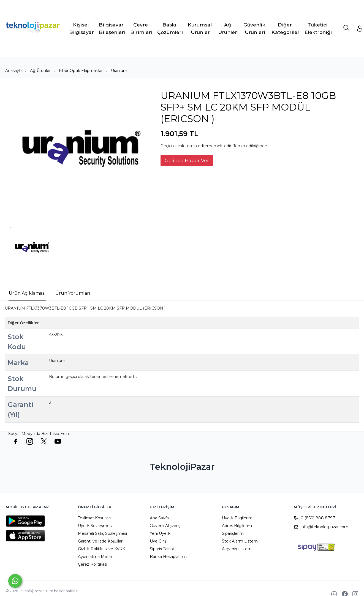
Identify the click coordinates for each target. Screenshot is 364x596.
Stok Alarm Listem (240, 541)
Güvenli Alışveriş (165, 526)
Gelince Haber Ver (187, 160)
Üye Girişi (159, 541)
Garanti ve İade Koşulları (101, 541)
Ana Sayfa (159, 518)
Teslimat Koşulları (94, 518)
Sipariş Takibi (162, 549)
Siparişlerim (233, 533)
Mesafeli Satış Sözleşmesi (102, 533)
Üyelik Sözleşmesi (95, 526)
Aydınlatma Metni (95, 557)
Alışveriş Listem (237, 549)
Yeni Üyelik (160, 533)
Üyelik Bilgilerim (237, 518)
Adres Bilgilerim (237, 526)
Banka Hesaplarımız (169, 557)
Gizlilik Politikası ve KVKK (101, 549)
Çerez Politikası (93, 564)
